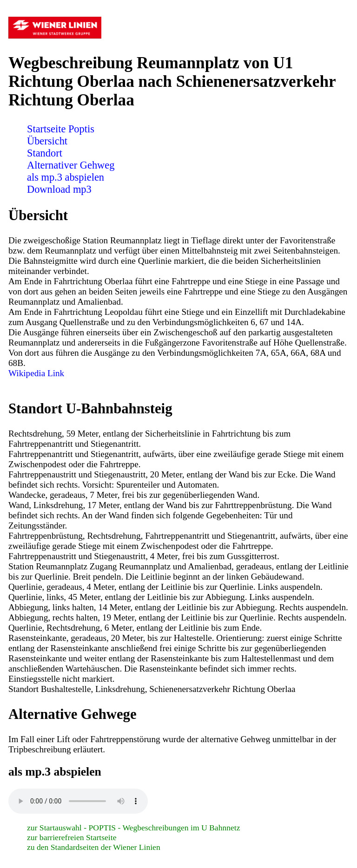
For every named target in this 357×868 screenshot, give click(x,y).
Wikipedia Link (36, 373)
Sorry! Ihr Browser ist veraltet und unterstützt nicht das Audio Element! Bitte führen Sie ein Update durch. (78, 801)
